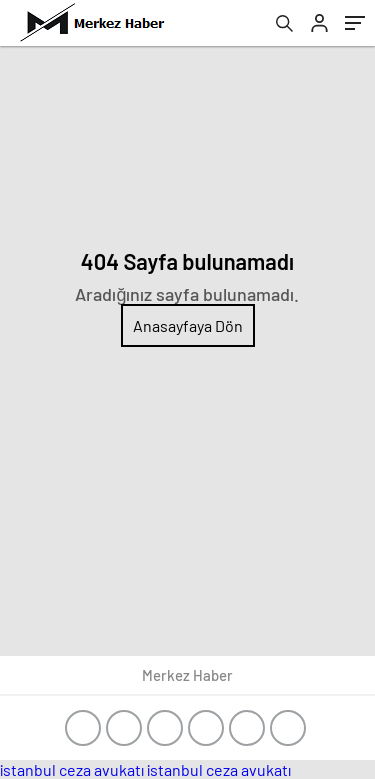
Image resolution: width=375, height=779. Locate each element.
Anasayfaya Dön (188, 325)
